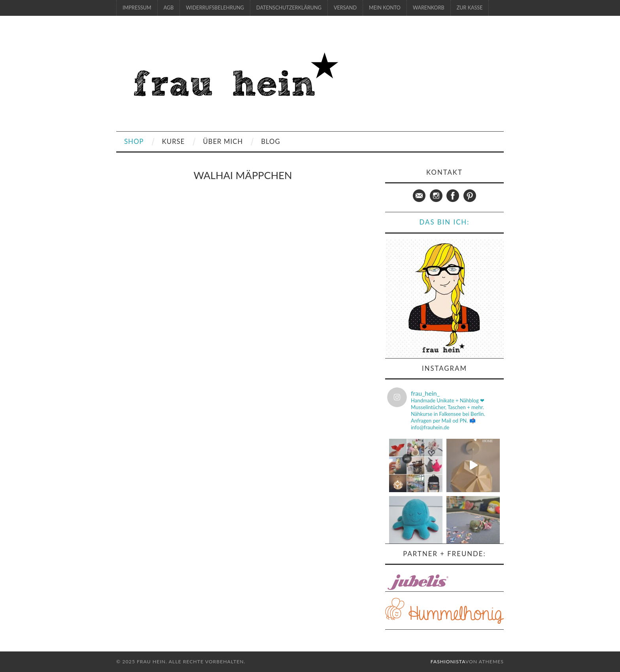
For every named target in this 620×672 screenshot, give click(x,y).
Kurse (173, 141)
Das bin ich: (445, 222)
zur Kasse (470, 8)
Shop (134, 141)
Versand (345, 8)
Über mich (223, 141)
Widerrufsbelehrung (215, 8)
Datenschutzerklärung (289, 8)
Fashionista (448, 662)
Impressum (137, 8)
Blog (271, 141)
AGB (169, 8)
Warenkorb (429, 8)
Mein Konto (385, 8)
